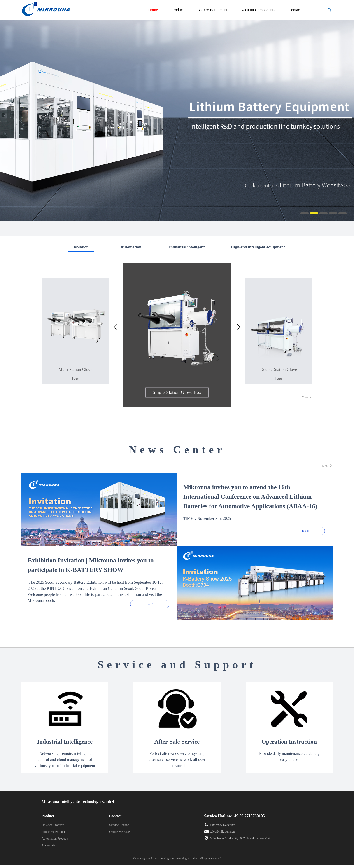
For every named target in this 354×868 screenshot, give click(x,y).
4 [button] (333, 213)
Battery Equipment (212, 10)
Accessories (49, 849)
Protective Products (54, 835)
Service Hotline (119, 828)
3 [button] (324, 213)
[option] (177, 120)
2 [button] (314, 213)
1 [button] (305, 213)
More (306, 397)
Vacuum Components (258, 10)
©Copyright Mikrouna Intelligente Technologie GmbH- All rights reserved (179, 862)
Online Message (120, 835)
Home (153, 10)
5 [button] (342, 213)
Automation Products (55, 842)
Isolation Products (53, 828)
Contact (295, 10)
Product (178, 10)
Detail (305, 530)
